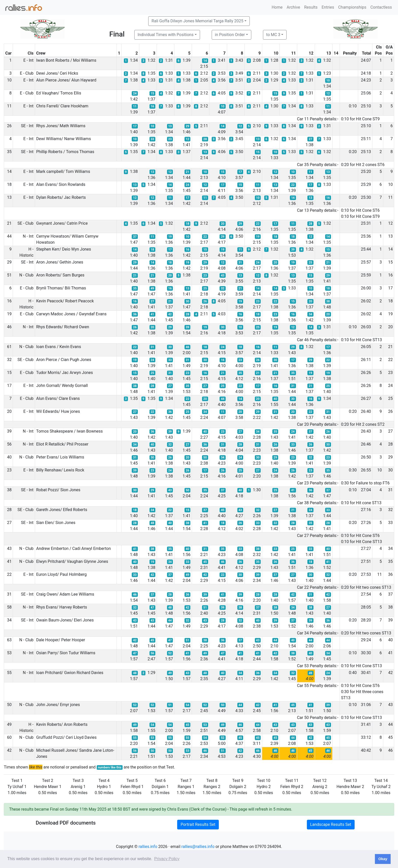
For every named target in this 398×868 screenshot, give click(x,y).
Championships (352, 7)
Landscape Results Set (331, 824)
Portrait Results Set (198, 824)
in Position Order (230, 35)
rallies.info (148, 847)
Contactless (381, 7)
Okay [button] (383, 859)
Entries (328, 7)
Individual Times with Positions (166, 35)
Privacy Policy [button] (167, 859)
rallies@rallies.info (198, 847)
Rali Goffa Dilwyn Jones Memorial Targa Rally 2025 (197, 21)
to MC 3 (273, 35)
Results (311, 7)
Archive (293, 7)
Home (277, 7)
